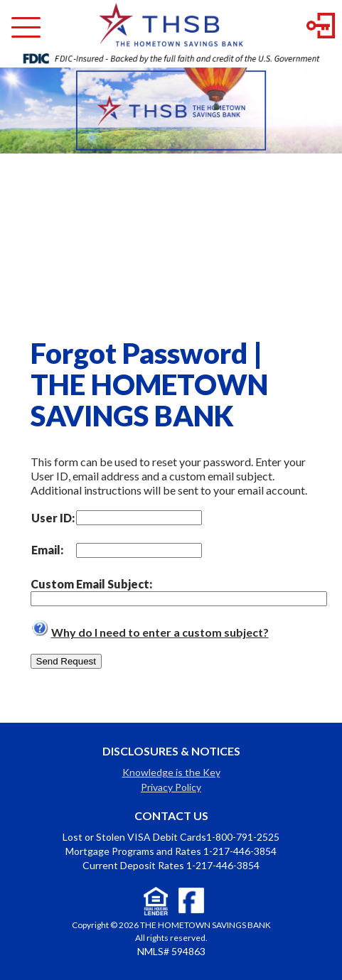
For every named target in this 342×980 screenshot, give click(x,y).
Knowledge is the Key (171, 772)
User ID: (53, 518)
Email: (47, 550)
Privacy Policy (171, 787)
